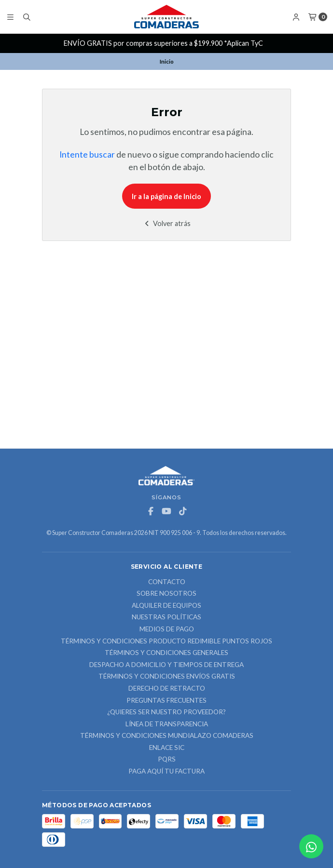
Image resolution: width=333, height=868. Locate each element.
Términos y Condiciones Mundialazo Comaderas (167, 736)
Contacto (167, 582)
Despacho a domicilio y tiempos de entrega (166, 665)
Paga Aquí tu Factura (166, 772)
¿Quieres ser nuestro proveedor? (166, 712)
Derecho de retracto (167, 689)
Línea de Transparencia (167, 724)
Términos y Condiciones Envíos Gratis (167, 677)
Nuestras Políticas (166, 617)
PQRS (167, 760)
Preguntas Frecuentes (166, 701)
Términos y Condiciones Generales (166, 653)
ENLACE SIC (167, 748)
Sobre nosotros (166, 594)
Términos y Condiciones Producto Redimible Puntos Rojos (166, 641)
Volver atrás (167, 223)
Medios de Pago (167, 629)
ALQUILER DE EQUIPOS (166, 606)
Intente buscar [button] (87, 154)
